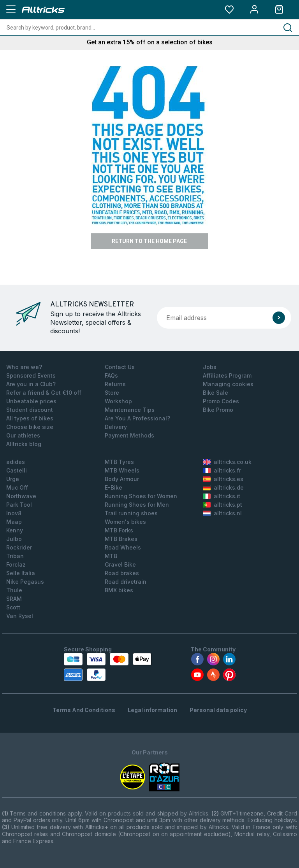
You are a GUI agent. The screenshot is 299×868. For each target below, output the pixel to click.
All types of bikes (30, 418)
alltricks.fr (222, 470)
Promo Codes (221, 401)
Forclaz (16, 564)
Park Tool (19, 505)
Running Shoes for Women (141, 496)
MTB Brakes (121, 539)
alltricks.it (222, 496)
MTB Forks (119, 530)
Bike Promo (218, 410)
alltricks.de (223, 487)
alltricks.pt (222, 505)
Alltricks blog (24, 444)
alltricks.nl (222, 513)
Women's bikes (125, 522)
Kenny (15, 530)
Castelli (17, 470)
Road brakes (122, 573)
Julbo (14, 539)
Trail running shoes (131, 513)
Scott (13, 607)
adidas (16, 462)
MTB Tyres (119, 462)
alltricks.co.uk (227, 462)
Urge (13, 479)
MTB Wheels (122, 470)
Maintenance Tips (130, 410)
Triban (15, 556)
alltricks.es (223, 479)
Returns (115, 384)
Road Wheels (123, 547)
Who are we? (24, 367)
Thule (14, 590)
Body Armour (122, 479)
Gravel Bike (120, 564)
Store (112, 393)
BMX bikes (119, 590)
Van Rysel (20, 616)
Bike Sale (215, 393)
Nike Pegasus (25, 582)
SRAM (14, 599)
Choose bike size (30, 427)
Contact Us (120, 367)
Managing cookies (228, 384)
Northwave (21, 496)
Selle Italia (21, 573)
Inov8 (14, 513)
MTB (111, 556)
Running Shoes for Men (137, 505)
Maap (14, 522)
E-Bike (113, 487)
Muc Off (17, 487)
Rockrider (19, 547)
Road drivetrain (126, 582)
